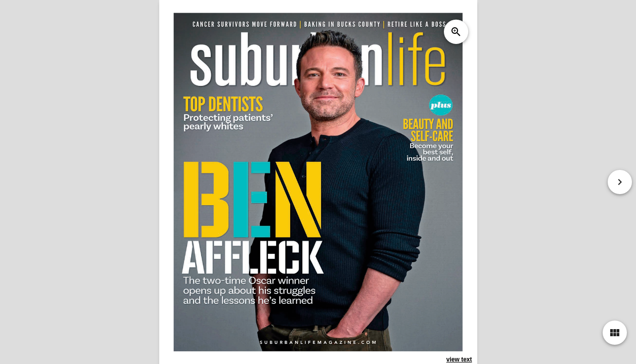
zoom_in (456, 32)
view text (459, 359)
